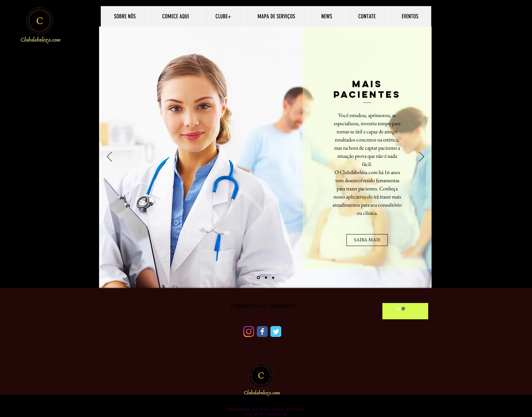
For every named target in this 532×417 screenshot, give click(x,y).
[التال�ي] (422, 157)
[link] (401, 309)
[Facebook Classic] (262, 331)
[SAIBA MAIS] (367, 240)
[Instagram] (249, 331)
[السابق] (109, 157)
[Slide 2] (266, 278)
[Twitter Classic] (276, 331)
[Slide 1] (258, 278)
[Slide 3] (273, 278)
